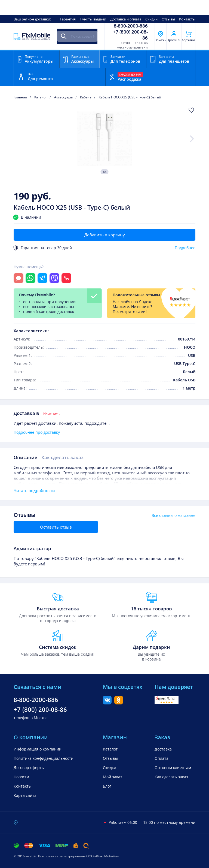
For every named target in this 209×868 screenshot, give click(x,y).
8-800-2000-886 (131, 26)
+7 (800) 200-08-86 (130, 35)
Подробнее (185, 248)
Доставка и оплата (126, 19)
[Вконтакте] (107, 703)
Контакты (187, 19)
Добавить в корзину (105, 235)
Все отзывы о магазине (173, 516)
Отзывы (168, 19)
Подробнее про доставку (37, 432)
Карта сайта (25, 795)
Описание (25, 457)
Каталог (110, 749)
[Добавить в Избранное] (191, 110)
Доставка (163, 749)
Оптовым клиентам (173, 768)
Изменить (51, 414)
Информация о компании (38, 749)
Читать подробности (34, 490)
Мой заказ (113, 777)
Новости (21, 777)
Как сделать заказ (62, 457)
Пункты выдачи (93, 19)
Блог (107, 786)
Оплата (162, 758)
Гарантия (68, 19)
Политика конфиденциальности (44, 758)
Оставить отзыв (56, 527)
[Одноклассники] (119, 703)
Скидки (151, 19)
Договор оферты (29, 768)
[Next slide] (192, 139)
